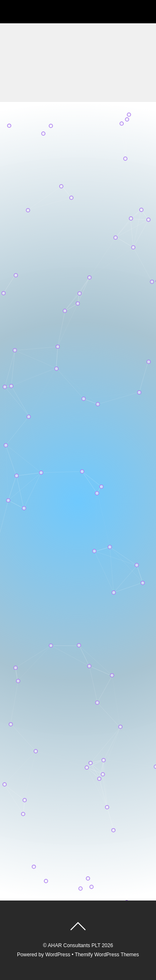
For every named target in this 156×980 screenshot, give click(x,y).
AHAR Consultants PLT (74, 945)
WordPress (58, 955)
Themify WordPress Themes (107, 955)
